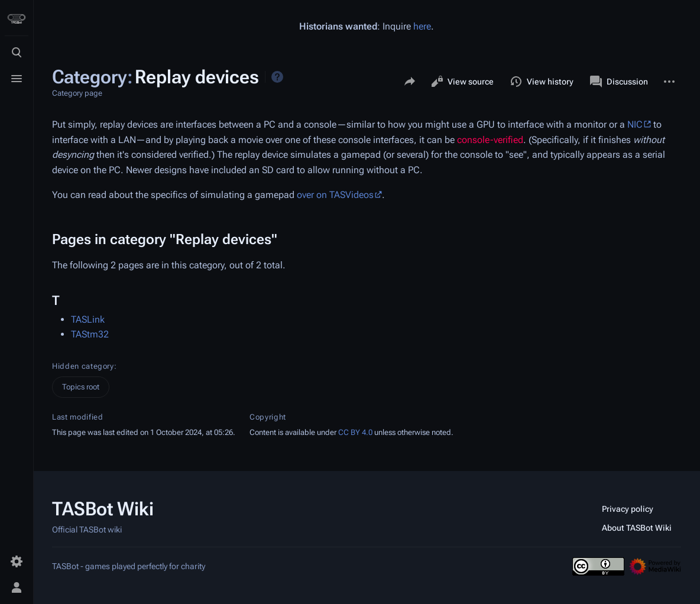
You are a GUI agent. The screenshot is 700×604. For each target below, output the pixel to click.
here (422, 26)
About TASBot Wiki (637, 528)
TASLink (88, 319)
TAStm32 (90, 334)
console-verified (490, 140)
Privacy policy (628, 509)
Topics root (81, 387)
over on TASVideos (335, 195)
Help (277, 77)
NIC (635, 124)
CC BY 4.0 (355, 432)
